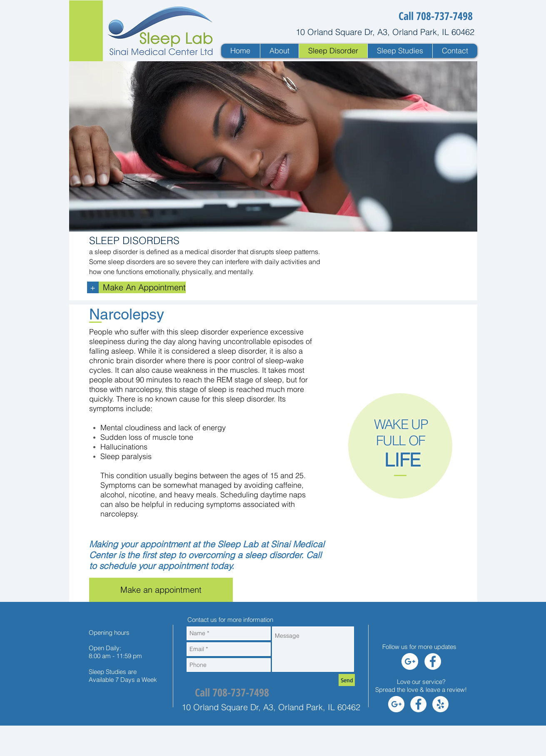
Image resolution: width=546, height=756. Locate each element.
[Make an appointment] (161, 590)
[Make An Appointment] (142, 287)
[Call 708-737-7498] (436, 16)
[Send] (347, 680)
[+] (93, 287)
